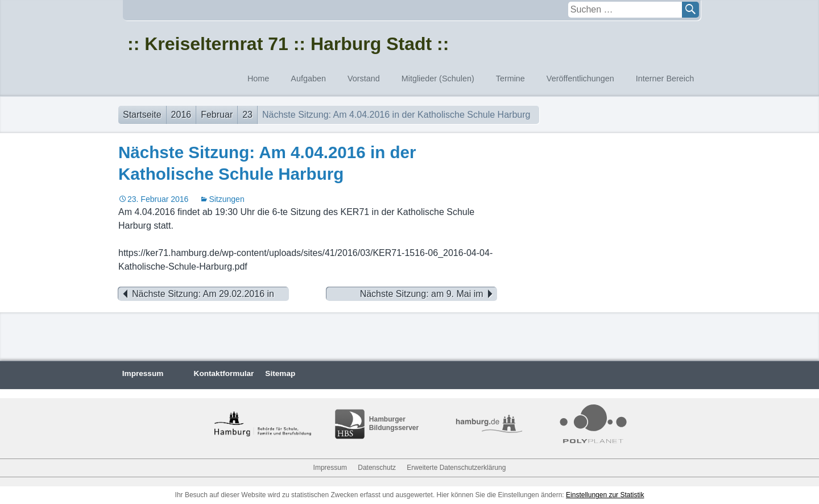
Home (258, 79)
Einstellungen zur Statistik (605, 495)
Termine (510, 79)
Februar (217, 115)
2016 (181, 115)
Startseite (142, 115)
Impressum (143, 373)
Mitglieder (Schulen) (438, 79)
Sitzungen (226, 199)
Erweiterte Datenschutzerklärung (456, 468)
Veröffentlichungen (580, 79)
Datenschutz (377, 468)
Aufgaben (308, 79)
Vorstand (364, 79)
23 (247, 115)
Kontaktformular (224, 373)
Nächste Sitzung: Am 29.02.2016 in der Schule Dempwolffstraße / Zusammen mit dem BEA (196, 294)
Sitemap (280, 373)
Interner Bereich (665, 79)
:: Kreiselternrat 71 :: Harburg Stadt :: (288, 44)
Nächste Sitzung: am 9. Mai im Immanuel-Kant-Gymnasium (429, 294)
